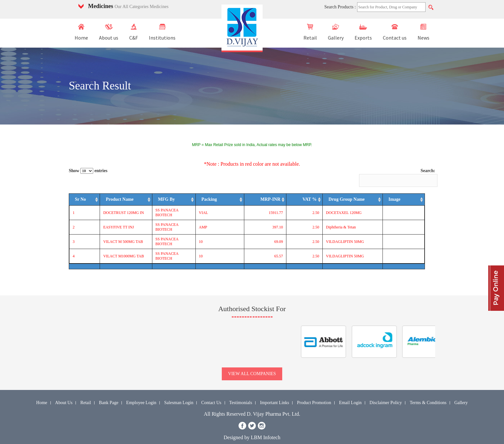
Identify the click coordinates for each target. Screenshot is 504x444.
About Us (64, 388)
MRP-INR (279, 202)
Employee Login (141, 388)
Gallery (336, 32)
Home (81, 32)
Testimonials (241, 388)
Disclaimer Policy (386, 388)
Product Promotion (314, 388)
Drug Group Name (354, 202)
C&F (134, 32)
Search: (397, 178)
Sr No (78, 202)
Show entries (88, 171)
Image (413, 202)
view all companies (252, 360)
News (423, 32)
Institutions (162, 32)
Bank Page (109, 388)
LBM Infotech (265, 423)
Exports (363, 32)
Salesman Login (179, 388)
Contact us (395, 32)
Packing (238, 202)
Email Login (350, 388)
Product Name (107, 202)
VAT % (317, 202)
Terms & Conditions (428, 388)
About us (109, 32)
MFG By (168, 202)
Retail (310, 32)
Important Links (275, 388)
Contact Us (211, 388)
